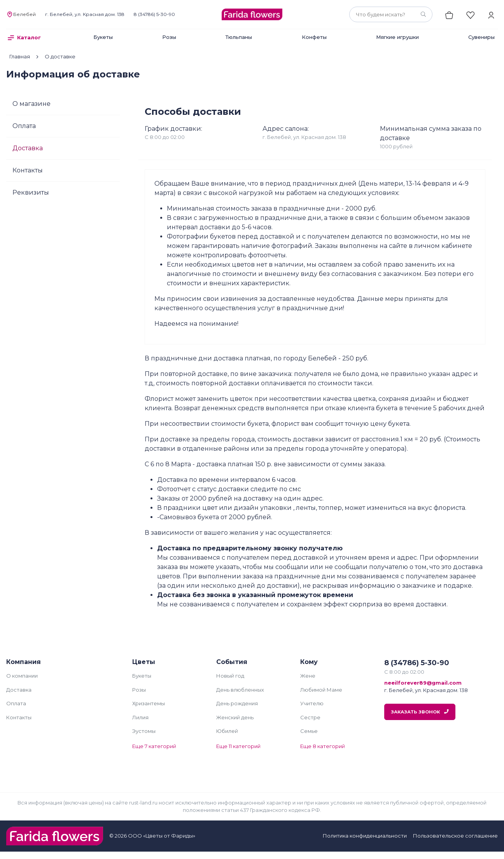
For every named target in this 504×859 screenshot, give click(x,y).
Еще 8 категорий (323, 746)
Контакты (28, 170)
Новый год (230, 676)
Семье (309, 731)
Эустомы (144, 731)
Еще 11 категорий (238, 746)
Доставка (28, 148)
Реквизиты (31, 192)
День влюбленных (240, 690)
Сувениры (481, 37)
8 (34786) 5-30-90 (154, 14)
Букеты (103, 37)
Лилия (140, 717)
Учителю (312, 703)
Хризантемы (149, 703)
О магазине (31, 104)
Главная (20, 56)
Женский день (235, 717)
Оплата (24, 126)
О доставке (60, 56)
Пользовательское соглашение (455, 836)
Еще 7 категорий (154, 746)
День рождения (237, 703)
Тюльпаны (239, 37)
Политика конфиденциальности (365, 836)
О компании (22, 676)
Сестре (310, 717)
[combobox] (391, 14)
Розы (169, 37)
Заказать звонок (420, 712)
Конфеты (314, 37)
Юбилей (227, 731)
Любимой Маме (321, 690)
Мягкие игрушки (397, 37)
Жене (308, 676)
